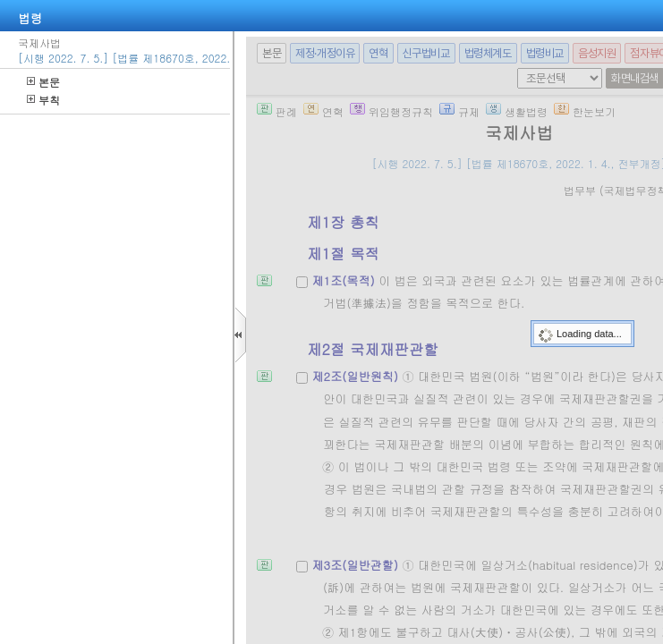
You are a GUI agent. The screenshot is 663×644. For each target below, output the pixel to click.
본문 (43, 82)
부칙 (43, 100)
